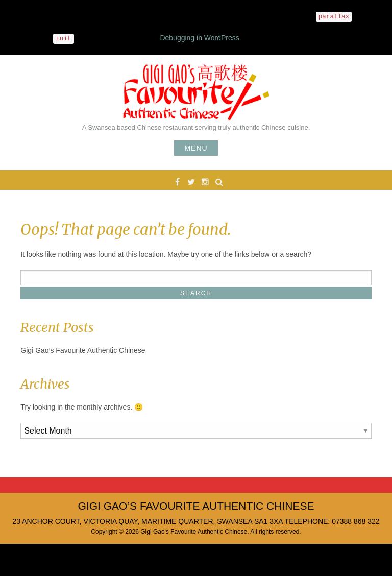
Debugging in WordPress (199, 38)
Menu (196, 148)
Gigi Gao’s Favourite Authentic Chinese (83, 350)
